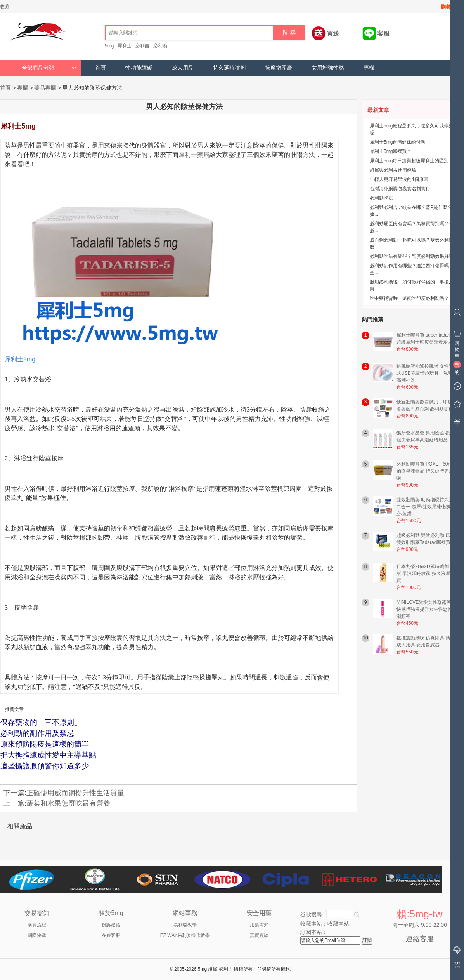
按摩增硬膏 (279, 68)
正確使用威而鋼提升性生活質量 (75, 793)
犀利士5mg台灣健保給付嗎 (397, 142)
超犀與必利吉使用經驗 (393, 170)
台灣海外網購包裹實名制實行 (400, 189)
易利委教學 (185, 925)
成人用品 (183, 68)
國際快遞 (37, 935)
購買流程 (37, 925)
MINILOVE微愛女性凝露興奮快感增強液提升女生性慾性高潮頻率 (427, 609)
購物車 (449, 7)
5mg (109, 46)
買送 (333, 34)
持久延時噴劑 (229, 68)
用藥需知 (259, 925)
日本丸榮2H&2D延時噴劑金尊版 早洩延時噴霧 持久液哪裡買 (427, 573)
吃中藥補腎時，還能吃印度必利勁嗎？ (409, 298)
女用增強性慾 (328, 68)
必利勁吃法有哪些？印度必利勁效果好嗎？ (414, 256)
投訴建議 (111, 925)
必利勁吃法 (381, 198)
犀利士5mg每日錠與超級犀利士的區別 (409, 161)
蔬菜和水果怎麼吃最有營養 (68, 803)
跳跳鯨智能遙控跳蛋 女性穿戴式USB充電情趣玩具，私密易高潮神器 (427, 373)
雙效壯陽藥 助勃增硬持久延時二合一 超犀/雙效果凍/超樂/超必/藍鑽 (427, 507)
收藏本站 (338, 924)
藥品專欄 (45, 88)
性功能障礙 (139, 68)
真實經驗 (259, 935)
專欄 (369, 68)
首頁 (100, 68)
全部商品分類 (49, 68)
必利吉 (142, 46)
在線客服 (111, 935)
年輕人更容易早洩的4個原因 (399, 179)
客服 (383, 34)
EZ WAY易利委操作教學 (185, 935)
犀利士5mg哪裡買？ (390, 151)
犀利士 (125, 46)
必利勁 (160, 46)
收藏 (5, 7)
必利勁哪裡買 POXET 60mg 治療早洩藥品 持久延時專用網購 (427, 471)
